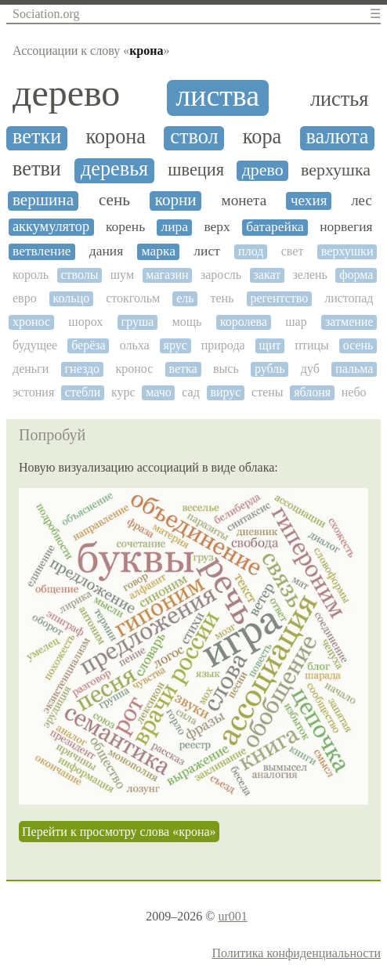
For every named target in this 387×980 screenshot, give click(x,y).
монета (244, 200)
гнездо (83, 369)
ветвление (42, 251)
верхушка (336, 170)
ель (185, 298)
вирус (225, 392)
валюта (338, 137)
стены (268, 392)
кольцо (72, 298)
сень (114, 200)
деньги (31, 369)
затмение (349, 322)
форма (356, 275)
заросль (221, 275)
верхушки (347, 251)
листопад (349, 298)
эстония (33, 392)
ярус (175, 345)
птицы (311, 345)
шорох (85, 322)
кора (262, 137)
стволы (79, 275)
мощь (187, 322)
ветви (37, 169)
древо (263, 170)
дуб (310, 369)
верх (217, 227)
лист (206, 251)
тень (222, 298)
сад (191, 392)
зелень (309, 275)
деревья (114, 169)
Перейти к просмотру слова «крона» (119, 832)
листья (339, 99)
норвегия (346, 227)
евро (25, 298)
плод (251, 251)
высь (226, 369)
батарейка (275, 227)
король (31, 275)
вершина (43, 200)
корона (116, 137)
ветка (183, 369)
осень (358, 345)
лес (362, 201)
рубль (270, 369)
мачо (159, 392)
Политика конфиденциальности (296, 953)
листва (217, 96)
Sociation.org (46, 14)
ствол (194, 137)
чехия (309, 200)
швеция (196, 170)
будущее (35, 345)
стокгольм (133, 298)
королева (244, 322)
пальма (354, 369)
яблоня (312, 392)
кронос (134, 369)
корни (176, 200)
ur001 (232, 916)
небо (354, 392)
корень (125, 227)
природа (223, 345)
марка (159, 251)
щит (270, 345)
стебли (83, 392)
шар (296, 322)
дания (106, 251)
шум (122, 275)
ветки (37, 137)
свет (293, 251)
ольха (135, 345)
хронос (31, 322)
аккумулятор (51, 226)
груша (138, 322)
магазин (167, 275)
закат (267, 275)
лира (174, 227)
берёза (89, 345)
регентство (279, 298)
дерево (66, 93)
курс (123, 392)
